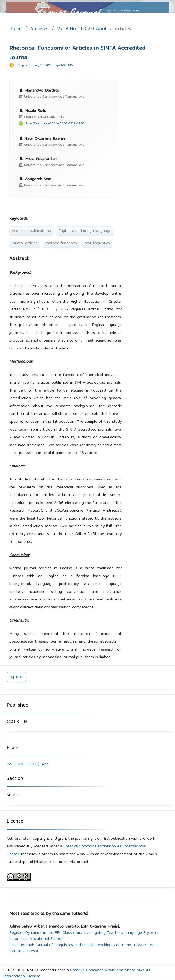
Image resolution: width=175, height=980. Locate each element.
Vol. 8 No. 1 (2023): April (82, 29)
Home (15, 29)
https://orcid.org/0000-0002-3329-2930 (54, 124)
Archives (39, 29)
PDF (19, 678)
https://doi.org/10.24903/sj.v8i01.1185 (45, 65)
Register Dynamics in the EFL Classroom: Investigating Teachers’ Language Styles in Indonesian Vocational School (84, 936)
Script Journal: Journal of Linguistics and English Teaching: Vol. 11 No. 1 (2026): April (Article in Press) (83, 948)
